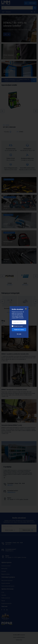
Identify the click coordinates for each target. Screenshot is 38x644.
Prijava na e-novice (19, 330)
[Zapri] (26, 309)
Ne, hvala (19, 334)
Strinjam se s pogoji (18, 326)
